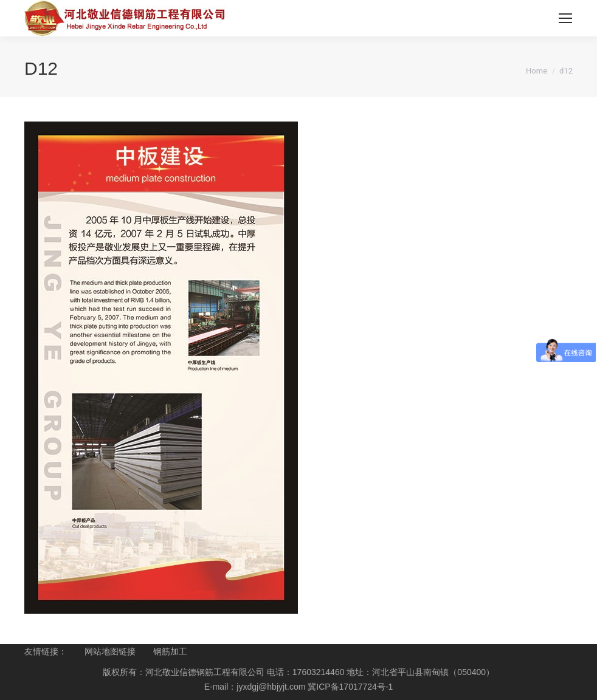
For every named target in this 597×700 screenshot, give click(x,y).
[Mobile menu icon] (565, 18)
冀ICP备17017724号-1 (350, 687)
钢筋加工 (170, 651)
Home (537, 71)
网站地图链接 (110, 651)
